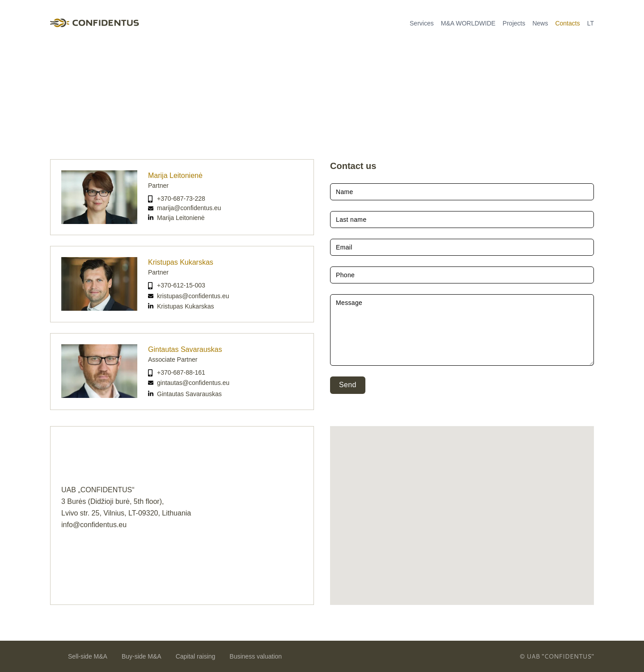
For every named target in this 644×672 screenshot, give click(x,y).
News (540, 23)
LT (591, 23)
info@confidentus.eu (94, 525)
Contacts (567, 23)
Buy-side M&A (142, 656)
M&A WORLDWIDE (468, 23)
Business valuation (256, 656)
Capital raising (196, 656)
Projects (514, 23)
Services (422, 23)
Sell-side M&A (88, 656)
